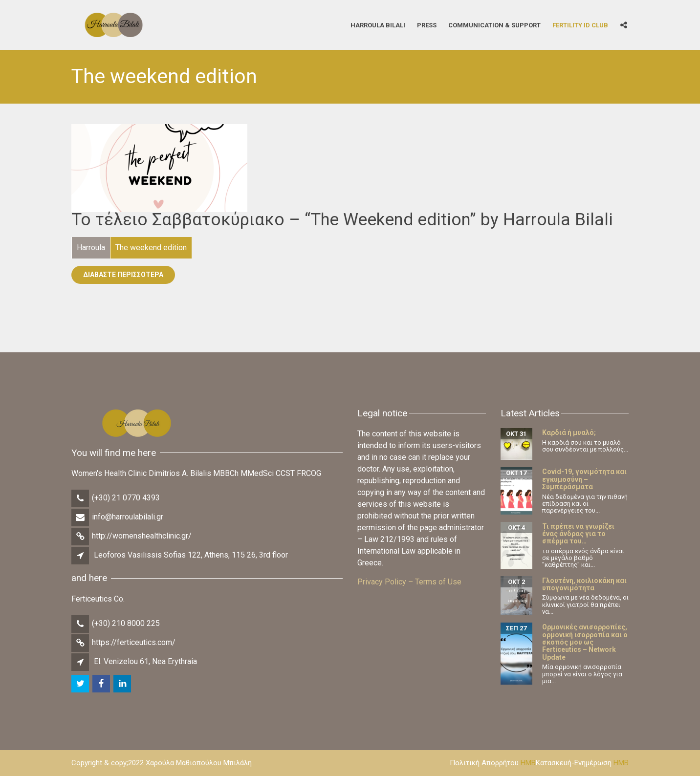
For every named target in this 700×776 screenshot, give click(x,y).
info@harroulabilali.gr (128, 517)
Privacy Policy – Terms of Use (409, 582)
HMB (528, 763)
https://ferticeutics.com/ (134, 642)
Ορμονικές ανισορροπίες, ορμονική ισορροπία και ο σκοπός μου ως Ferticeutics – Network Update (585, 642)
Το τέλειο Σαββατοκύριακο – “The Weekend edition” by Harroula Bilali (342, 220)
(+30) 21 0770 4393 (126, 498)
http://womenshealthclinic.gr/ (142, 536)
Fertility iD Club (580, 25)
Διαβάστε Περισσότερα (123, 275)
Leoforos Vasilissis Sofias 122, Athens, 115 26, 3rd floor (191, 555)
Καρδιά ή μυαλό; (569, 432)
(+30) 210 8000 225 (126, 623)
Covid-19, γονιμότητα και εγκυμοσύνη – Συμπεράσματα (584, 479)
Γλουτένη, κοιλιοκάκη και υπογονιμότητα (584, 584)
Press (427, 25)
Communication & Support (494, 25)
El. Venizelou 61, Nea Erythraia (145, 661)
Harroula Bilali (378, 25)
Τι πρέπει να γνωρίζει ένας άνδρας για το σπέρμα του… (578, 534)
